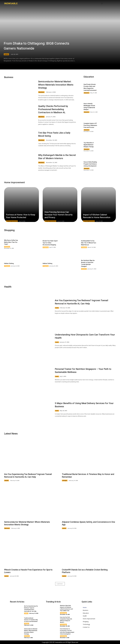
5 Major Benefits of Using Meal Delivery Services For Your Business (84, 405)
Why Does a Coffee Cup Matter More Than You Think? (11, 242)
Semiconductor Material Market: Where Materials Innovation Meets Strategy (56, 85)
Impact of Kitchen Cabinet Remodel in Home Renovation (97, 216)
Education (87, 93)
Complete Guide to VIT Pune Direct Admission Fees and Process (90, 125)
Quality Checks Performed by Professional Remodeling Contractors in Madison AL (53, 109)
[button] (102, 4)
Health (57, 308)
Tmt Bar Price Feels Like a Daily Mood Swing (54, 134)
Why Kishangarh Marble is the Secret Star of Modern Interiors (57, 157)
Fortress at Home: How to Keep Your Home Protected (21, 216)
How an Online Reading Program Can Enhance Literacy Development (90, 164)
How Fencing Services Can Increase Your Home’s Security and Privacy (59, 215)
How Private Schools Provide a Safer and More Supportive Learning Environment (90, 87)
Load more (60, 584)
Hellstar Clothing (9, 263)
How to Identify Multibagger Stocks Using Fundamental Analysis (89, 107)
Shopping (7, 247)
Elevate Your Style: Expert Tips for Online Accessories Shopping (50, 243)
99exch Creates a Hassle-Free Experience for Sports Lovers (28, 571)
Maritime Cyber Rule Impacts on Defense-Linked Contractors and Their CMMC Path (66, 608)
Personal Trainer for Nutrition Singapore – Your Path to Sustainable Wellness (83, 371)
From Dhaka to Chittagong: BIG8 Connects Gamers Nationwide (37, 46)
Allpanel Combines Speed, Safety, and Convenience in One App (88, 523)
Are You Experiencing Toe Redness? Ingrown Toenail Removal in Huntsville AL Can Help (81, 302)
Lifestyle (65, 480)
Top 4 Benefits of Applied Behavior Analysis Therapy (89, 145)
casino (6, 54)
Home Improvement (12, 221)
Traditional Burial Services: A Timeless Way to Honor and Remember (88, 476)
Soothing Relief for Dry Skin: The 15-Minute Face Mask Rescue (89, 243)
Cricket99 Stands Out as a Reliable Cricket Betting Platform (85, 571)
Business (41, 92)
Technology (63, 613)
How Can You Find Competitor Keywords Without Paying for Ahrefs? (66, 620)
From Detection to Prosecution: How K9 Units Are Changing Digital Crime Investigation (67, 631)
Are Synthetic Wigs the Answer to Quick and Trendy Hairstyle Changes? (88, 263)
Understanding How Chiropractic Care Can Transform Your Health (85, 336)
